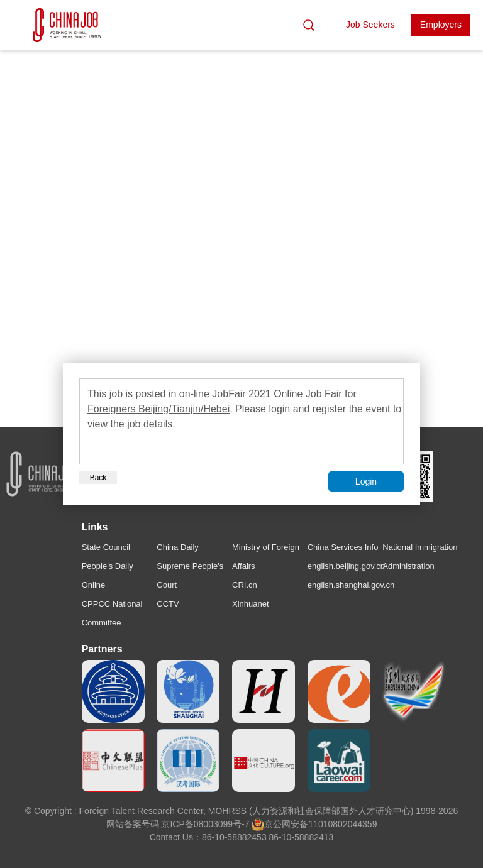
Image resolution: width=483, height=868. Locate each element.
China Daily (177, 547)
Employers (441, 25)
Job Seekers (370, 25)
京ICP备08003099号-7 (205, 824)
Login (366, 481)
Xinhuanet (251, 604)
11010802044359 (342, 824)
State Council (106, 547)
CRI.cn (245, 585)
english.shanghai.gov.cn (351, 585)
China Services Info (343, 547)
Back (98, 478)
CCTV (168, 604)
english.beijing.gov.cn (346, 566)
